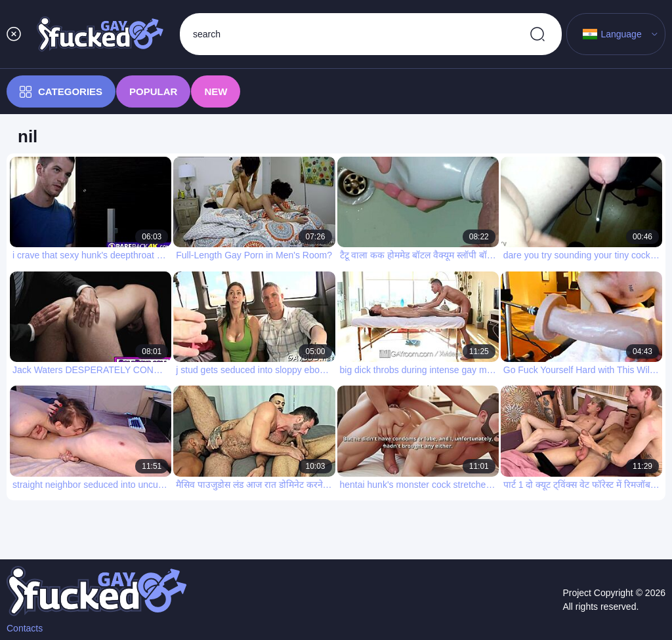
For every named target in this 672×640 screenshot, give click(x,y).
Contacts (25, 628)
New (216, 91)
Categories (61, 92)
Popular (153, 91)
